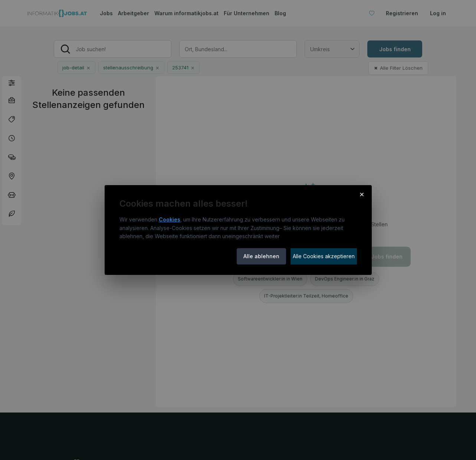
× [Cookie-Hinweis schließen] (362, 194)
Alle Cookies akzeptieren (324, 256)
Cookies (170, 219)
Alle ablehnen (261, 256)
